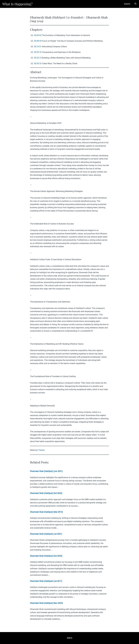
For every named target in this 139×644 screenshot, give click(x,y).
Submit (127, 4)
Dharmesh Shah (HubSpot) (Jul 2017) (46, 581)
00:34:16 (38, 63)
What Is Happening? (17, 4)
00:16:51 (38, 47)
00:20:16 (38, 52)
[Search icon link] (136, 4)
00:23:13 (38, 58)
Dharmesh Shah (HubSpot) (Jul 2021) (46, 534)
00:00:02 (38, 35)
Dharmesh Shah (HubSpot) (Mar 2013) (46, 512)
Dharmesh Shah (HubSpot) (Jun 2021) (46, 471)
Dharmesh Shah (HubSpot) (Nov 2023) (46, 603)
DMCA (70, 638)
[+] (32, 35)
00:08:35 (38, 41)
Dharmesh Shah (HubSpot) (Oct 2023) (46, 556)
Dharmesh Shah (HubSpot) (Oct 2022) (46, 493)
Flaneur (42, 450)
